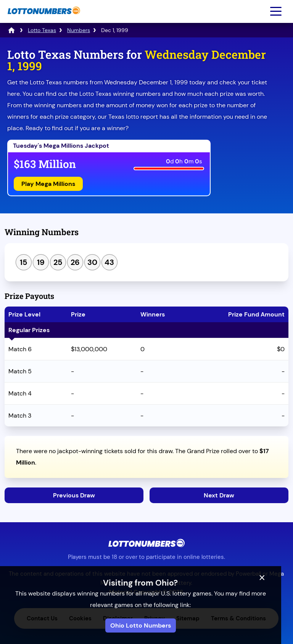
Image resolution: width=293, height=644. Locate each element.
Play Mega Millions (48, 184)
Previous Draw (74, 495)
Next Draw (219, 495)
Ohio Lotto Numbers (147, 625)
